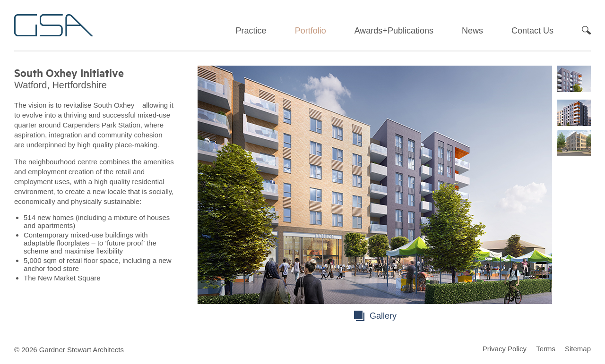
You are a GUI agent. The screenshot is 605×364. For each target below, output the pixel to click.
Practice (251, 31)
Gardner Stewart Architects (54, 25)
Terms (546, 349)
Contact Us (532, 31)
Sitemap (578, 349)
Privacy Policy (505, 349)
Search (586, 30)
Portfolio (311, 31)
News (472, 31)
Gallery (383, 316)
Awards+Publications (394, 31)
